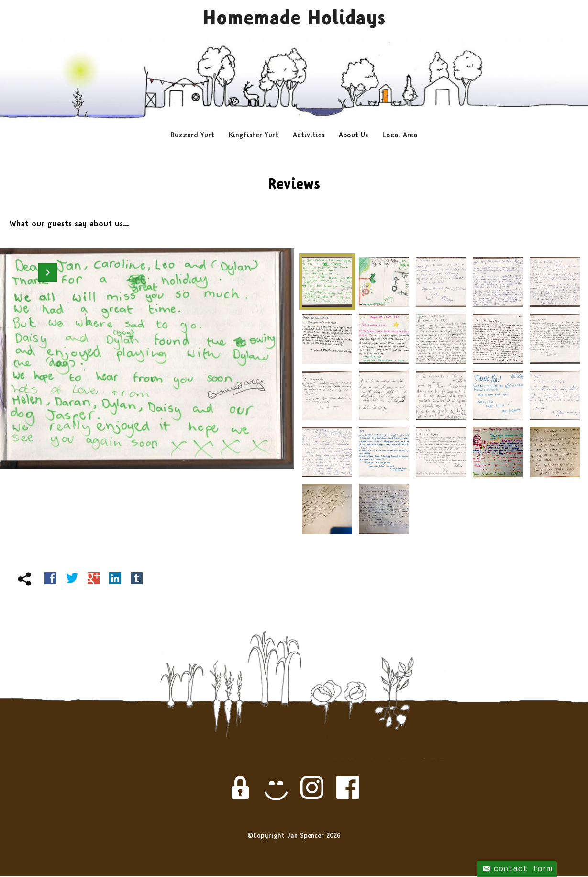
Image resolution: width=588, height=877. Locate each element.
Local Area (400, 137)
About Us (353, 137)
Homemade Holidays (294, 21)
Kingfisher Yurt (254, 137)
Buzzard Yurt (193, 137)
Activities (309, 137)
